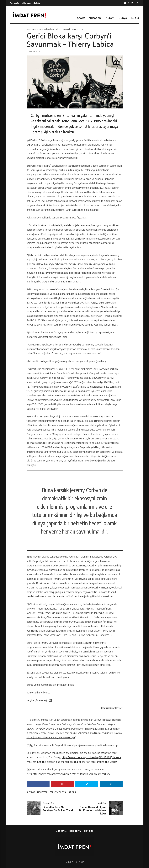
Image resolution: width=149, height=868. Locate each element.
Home (29, 29)
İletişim (37, 3)
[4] (50, 700)
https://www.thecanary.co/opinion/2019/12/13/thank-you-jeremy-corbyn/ (71, 774)
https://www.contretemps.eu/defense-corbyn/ (51, 737)
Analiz (81, 18)
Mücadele (95, 18)
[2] (64, 452)
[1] (76, 158)
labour (72, 792)
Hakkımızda (26, 3)
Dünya (123, 18)
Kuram (110, 18)
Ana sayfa (14, 3)
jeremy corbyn (58, 792)
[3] (91, 609)
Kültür (135, 18)
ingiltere (42, 792)
